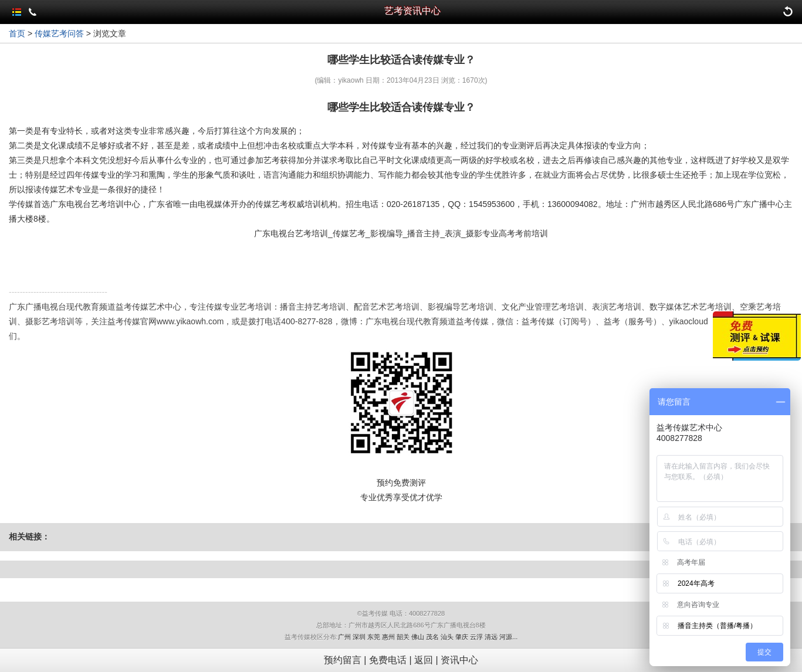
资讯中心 (459, 660)
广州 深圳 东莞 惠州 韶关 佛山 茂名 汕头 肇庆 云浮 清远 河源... (428, 637)
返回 (424, 660)
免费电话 (388, 660)
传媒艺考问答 (59, 33)
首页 (17, 33)
